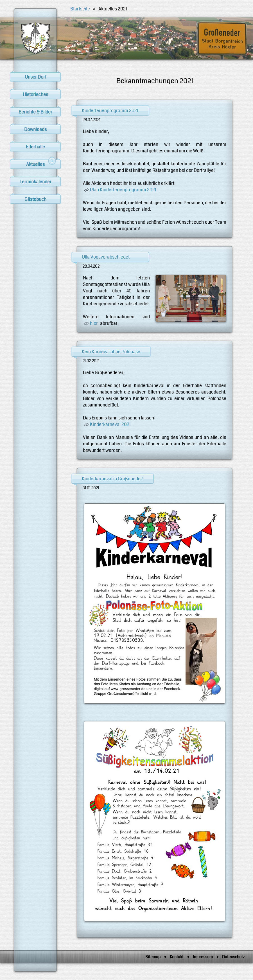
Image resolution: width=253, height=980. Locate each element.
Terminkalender (36, 182)
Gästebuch (35, 199)
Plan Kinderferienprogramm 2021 (123, 190)
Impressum (203, 957)
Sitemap (153, 957)
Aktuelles (41, 164)
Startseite (80, 9)
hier (94, 323)
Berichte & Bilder (35, 112)
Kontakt (177, 957)
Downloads (35, 129)
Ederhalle (35, 147)
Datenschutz (233, 957)
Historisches (35, 95)
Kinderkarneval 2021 (110, 424)
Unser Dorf (36, 77)
